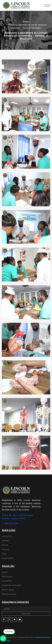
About (5, 572)
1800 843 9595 (10, 523)
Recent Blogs (8, 590)
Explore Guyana (9, 594)
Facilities (6, 541)
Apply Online (8, 558)
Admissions (7, 577)
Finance (5, 549)
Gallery (26, 22)
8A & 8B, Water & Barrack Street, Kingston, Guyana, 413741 (18, 517)
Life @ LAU (7, 536)
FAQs (4, 554)
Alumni (5, 545)
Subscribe (26, 614)
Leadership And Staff (11, 585)
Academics (7, 581)
